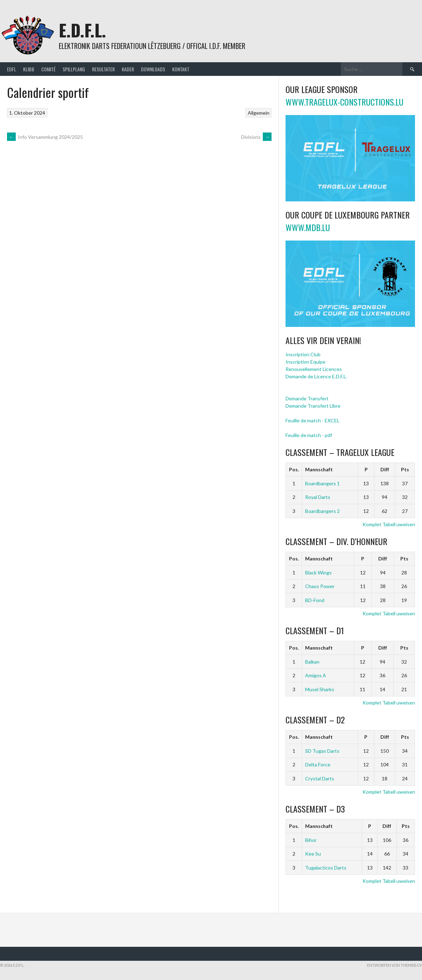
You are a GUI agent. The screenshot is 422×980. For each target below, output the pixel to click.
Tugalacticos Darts (326, 868)
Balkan (312, 662)
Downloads (153, 69)
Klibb (29, 69)
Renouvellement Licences (314, 369)
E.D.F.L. (82, 30)
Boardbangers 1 (322, 483)
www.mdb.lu (308, 227)
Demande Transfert (307, 398)
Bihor (311, 840)
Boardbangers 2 (322, 511)
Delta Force (318, 764)
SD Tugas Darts (322, 751)
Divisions (256, 137)
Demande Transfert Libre (313, 406)
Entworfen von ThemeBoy (395, 965)
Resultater (103, 69)
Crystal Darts (320, 778)
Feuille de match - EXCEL (312, 420)
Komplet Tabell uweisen (389, 524)
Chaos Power (320, 586)
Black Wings (318, 573)
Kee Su (313, 854)
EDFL (12, 69)
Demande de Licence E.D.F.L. (316, 376)
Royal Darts (318, 497)
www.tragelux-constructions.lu (344, 102)
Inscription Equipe (305, 362)
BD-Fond (315, 600)
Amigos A (316, 675)
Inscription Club (303, 354)
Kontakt (181, 69)
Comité (48, 69)
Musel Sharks (320, 689)
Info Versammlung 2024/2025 (45, 137)
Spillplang (74, 69)
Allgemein (259, 113)
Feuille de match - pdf (309, 435)
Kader (128, 69)
